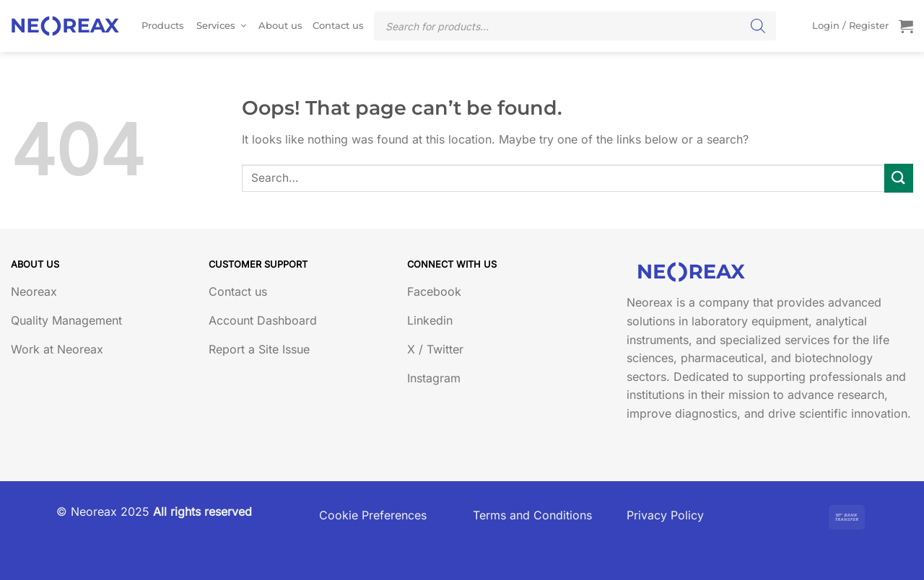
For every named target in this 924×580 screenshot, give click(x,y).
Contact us (338, 26)
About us (280, 26)
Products (163, 26)
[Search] (758, 26)
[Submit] (899, 178)
